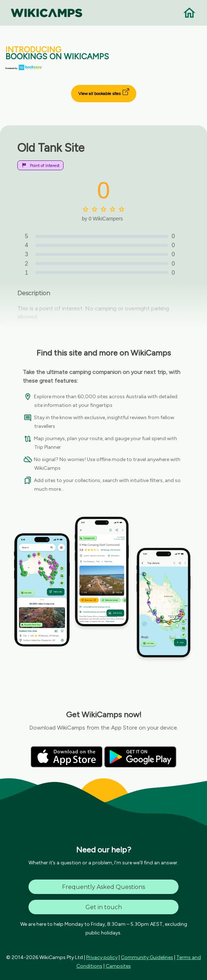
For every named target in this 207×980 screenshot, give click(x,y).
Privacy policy (102, 957)
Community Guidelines (147, 957)
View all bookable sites (104, 92)
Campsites (118, 966)
